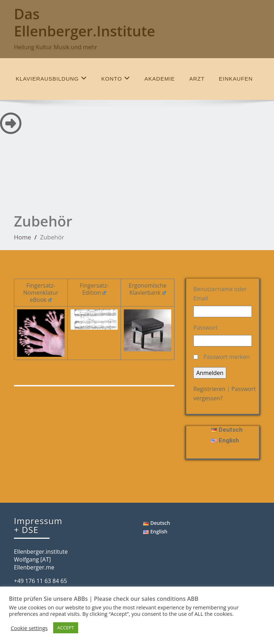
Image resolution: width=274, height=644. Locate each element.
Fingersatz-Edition (94, 289)
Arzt (197, 79)
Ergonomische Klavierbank (148, 289)
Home (22, 237)
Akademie (160, 79)
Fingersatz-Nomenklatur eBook (41, 293)
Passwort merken (227, 357)
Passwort (205, 328)
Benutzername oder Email (220, 294)
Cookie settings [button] (29, 628)
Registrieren (209, 389)
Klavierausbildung (51, 78)
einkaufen (236, 79)
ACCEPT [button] (66, 628)
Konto (116, 78)
